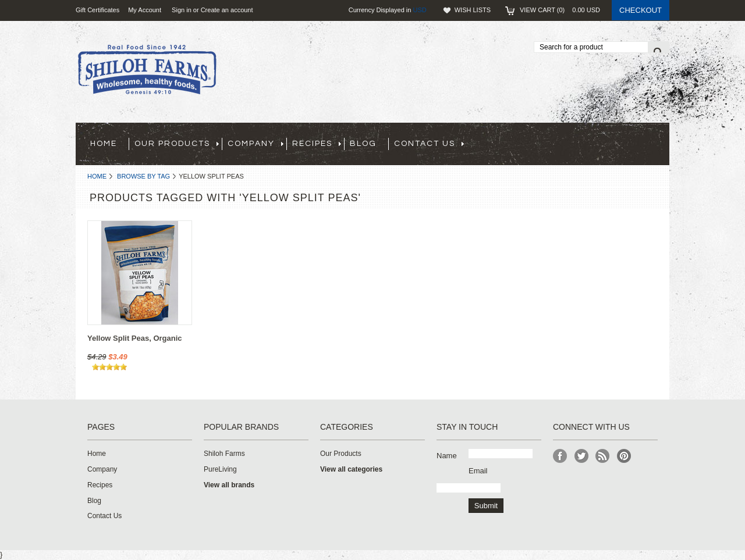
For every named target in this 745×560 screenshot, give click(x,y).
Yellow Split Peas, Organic (135, 338)
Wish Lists (473, 10)
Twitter (582, 456)
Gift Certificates (97, 10)
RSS (603, 456)
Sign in (182, 10)
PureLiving (220, 469)
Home (97, 176)
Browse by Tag (143, 176)
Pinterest (624, 456)
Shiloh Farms (224, 454)
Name (447, 456)
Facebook (560, 456)
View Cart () (560, 10)
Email (478, 471)
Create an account (227, 10)
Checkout (641, 10)
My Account (145, 10)
